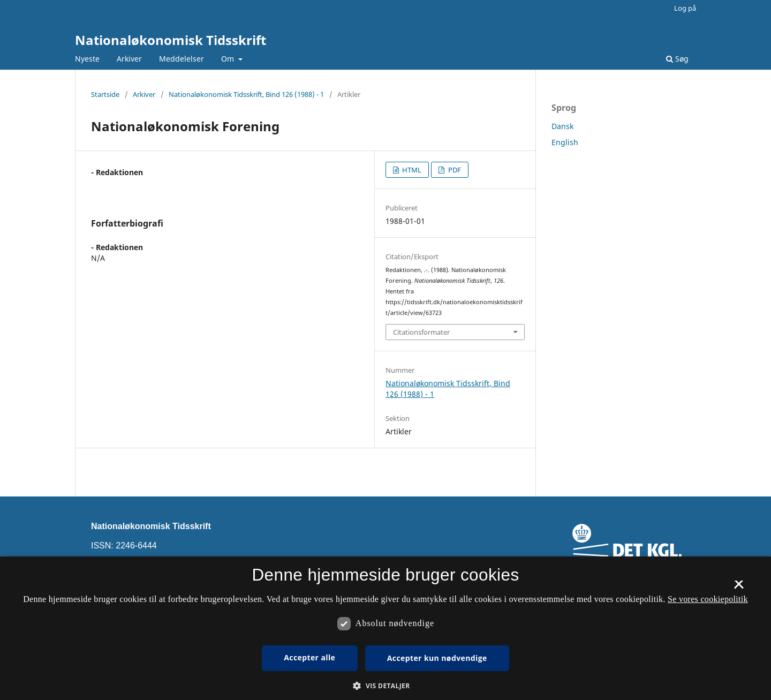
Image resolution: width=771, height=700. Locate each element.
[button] (385, 686)
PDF (454, 170)
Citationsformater (421, 332)
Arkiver (129, 59)
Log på (685, 8)
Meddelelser (182, 59)
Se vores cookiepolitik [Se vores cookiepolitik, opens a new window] (708, 599)
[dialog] (385, 628)
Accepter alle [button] (309, 657)
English (565, 142)
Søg (677, 59)
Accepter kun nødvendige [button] (437, 658)
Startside (105, 94)
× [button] (739, 588)
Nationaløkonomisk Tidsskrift (171, 40)
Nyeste (87, 59)
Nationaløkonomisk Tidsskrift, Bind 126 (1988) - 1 (246, 94)
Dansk (562, 126)
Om (229, 59)
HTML (411, 170)
